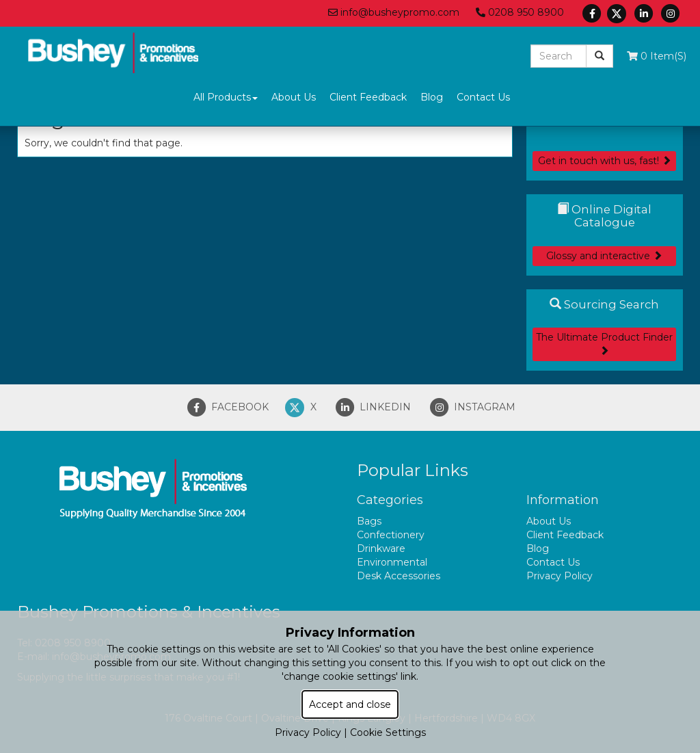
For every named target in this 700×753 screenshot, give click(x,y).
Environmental (392, 562)
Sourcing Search (604, 304)
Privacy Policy (560, 576)
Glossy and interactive (604, 256)
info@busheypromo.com (394, 12)
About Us (294, 97)
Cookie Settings (388, 732)
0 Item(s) (657, 56)
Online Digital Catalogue (604, 215)
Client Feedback (368, 97)
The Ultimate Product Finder (604, 343)
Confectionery (391, 535)
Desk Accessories (399, 576)
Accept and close (350, 704)
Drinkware (381, 549)
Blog (432, 97)
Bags (369, 521)
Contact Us (483, 97)
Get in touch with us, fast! (605, 161)
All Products (226, 97)
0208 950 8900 (520, 12)
